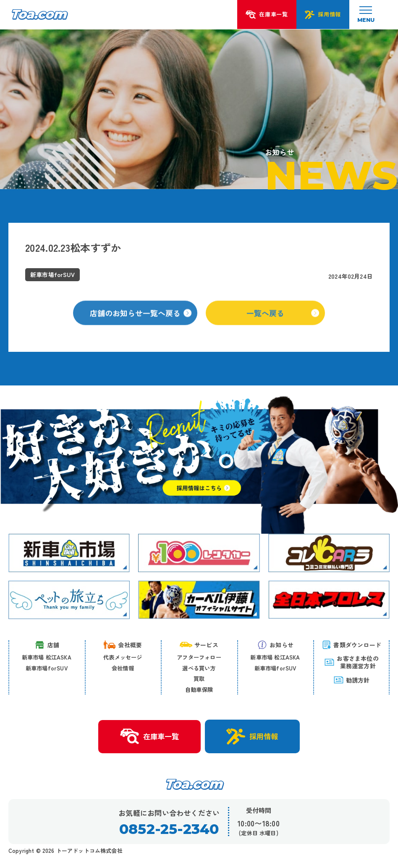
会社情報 (123, 668)
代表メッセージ (123, 657)
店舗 (47, 645)
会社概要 (123, 645)
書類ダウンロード (351, 645)
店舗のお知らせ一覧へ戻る (141, 322)
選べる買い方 (199, 668)
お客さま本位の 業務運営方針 (351, 662)
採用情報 (253, 736)
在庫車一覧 (149, 736)
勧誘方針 (352, 680)
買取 (199, 679)
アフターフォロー (199, 657)
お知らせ (275, 645)
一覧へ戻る (283, 322)
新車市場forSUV (47, 668)
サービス (199, 645)
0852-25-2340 (169, 829)
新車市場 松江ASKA (47, 657)
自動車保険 (199, 690)
